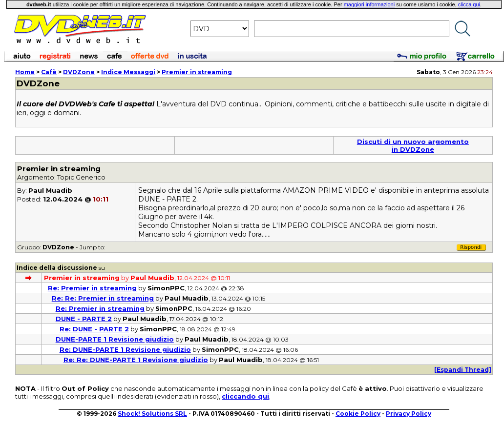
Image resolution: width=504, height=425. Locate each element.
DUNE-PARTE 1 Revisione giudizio (115, 339)
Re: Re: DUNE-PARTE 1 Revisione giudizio (136, 360)
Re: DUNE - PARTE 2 (94, 329)
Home (25, 72)
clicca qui (469, 4)
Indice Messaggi (128, 72)
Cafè (49, 72)
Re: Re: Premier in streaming (103, 298)
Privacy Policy (409, 414)
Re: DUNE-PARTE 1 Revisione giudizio (125, 349)
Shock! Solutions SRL (152, 414)
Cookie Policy (358, 414)
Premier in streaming (197, 72)
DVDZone (79, 72)
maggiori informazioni (369, 4)
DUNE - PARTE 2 (84, 319)
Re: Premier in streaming (92, 288)
